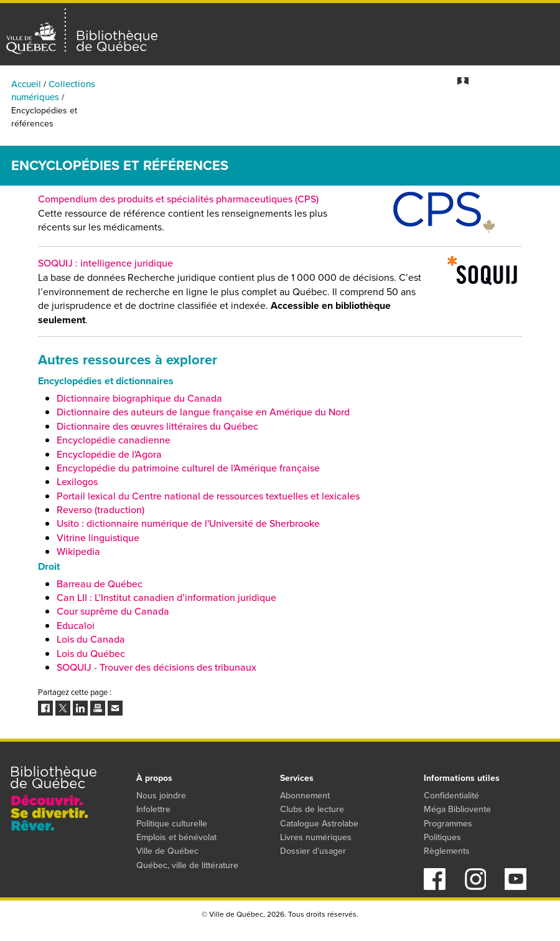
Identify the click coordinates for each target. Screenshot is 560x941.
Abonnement (305, 796)
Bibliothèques (209, 112)
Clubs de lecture (312, 809)
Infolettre (153, 809)
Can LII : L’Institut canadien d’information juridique (166, 598)
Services (543, 112)
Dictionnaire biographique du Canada (139, 398)
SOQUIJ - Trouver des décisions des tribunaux (156, 667)
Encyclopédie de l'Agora (109, 454)
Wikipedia (78, 551)
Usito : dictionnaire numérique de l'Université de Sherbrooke (188, 523)
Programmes (476, 112)
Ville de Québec (167, 851)
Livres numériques (316, 837)
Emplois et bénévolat (176, 837)
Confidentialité (451, 796)
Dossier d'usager (313, 851)
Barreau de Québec (100, 584)
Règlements (447, 851)
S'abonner (542, 81)
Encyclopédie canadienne (114, 440)
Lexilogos (77, 482)
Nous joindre (161, 796)
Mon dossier (494, 81)
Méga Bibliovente (457, 809)
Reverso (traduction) (100, 510)
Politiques (442, 837)
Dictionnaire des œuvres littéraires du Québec (157, 426)
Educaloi (76, 626)
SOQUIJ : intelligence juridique (105, 263)
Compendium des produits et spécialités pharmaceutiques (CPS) (178, 199)
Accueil (26, 84)
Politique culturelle (172, 824)
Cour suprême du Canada (113, 611)
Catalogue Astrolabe (319, 824)
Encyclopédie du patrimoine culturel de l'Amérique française (188, 468)
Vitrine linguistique (98, 538)
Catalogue (282, 112)
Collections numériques (377, 112)
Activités (139, 112)
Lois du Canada (91, 639)
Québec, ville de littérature (187, 865)
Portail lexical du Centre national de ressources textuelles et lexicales (208, 496)
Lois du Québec (91, 654)
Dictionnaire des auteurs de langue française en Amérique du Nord (203, 412)
